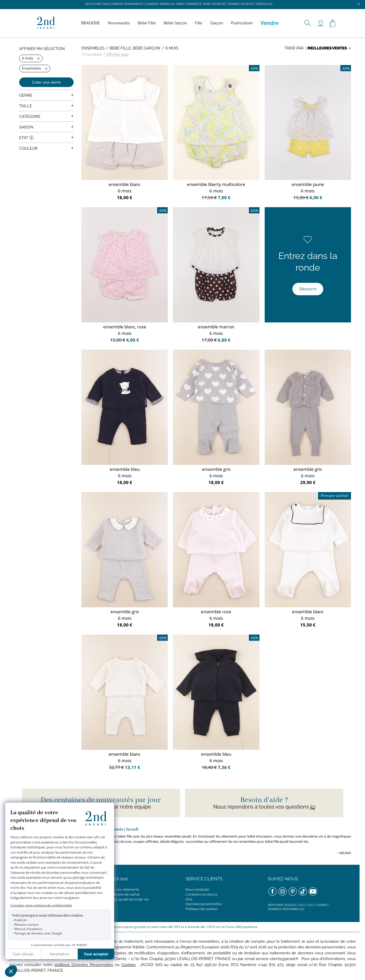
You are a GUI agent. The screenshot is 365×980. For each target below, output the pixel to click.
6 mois (172, 48)
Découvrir (308, 289)
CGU (301, 905)
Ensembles (93, 48)
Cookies (321, 905)
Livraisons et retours (202, 894)
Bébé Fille (147, 23)
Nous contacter (198, 889)
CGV (310, 905)
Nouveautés (119, 23)
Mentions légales (282, 905)
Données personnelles (204, 904)
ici (313, 807)
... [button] (343, 852)
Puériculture (242, 23)
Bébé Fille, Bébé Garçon (135, 48)
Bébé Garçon (175, 23)
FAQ (189, 899)
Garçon (217, 23)
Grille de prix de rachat (122, 894)
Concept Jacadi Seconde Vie (126, 899)
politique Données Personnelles (84, 965)
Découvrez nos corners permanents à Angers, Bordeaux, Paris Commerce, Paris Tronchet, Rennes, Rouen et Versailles (179, 4)
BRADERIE (91, 23)
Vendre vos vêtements (121, 889)
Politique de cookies (202, 909)
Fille (199, 23)
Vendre (270, 23)
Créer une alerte (46, 82)
